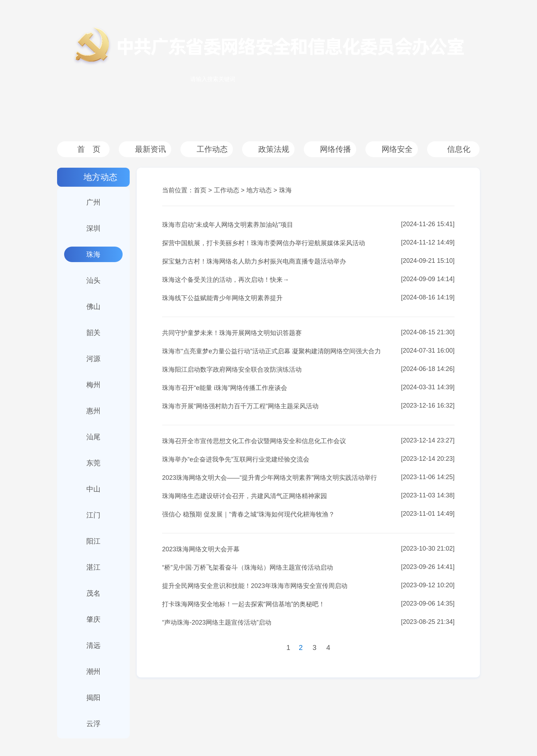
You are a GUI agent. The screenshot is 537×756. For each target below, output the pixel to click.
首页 (200, 190)
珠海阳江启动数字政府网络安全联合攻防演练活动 (232, 370)
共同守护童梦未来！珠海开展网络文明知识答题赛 (232, 333)
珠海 (93, 254)
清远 (93, 645)
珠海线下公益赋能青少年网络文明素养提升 (222, 298)
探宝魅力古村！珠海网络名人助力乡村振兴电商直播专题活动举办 (254, 261)
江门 (93, 515)
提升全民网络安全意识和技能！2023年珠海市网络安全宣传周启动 (255, 586)
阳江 (93, 541)
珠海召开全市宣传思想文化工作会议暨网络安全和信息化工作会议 (254, 441)
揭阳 (93, 698)
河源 (93, 359)
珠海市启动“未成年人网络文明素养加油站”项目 (228, 225)
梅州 (93, 385)
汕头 (93, 280)
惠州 (93, 411)
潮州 (93, 671)
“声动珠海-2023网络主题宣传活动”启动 (217, 622)
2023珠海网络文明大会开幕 (201, 549)
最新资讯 (150, 149)
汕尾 (93, 437)
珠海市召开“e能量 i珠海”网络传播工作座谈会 (225, 388)
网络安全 (397, 149)
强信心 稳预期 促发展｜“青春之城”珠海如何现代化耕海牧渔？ (248, 514)
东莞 (93, 463)
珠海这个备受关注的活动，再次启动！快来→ (226, 280)
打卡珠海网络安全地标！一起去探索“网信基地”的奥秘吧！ (243, 604)
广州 (93, 202)
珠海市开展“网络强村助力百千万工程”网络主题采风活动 (240, 406)
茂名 (93, 593)
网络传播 (335, 149)
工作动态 (212, 149)
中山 (93, 489)
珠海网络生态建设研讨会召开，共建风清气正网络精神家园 (245, 496)
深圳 (93, 228)
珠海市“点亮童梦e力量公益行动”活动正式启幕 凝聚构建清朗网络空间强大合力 (271, 351)
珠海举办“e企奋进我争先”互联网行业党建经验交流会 (236, 459)
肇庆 (93, 619)
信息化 (459, 149)
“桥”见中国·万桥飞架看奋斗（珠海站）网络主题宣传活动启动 (248, 568)
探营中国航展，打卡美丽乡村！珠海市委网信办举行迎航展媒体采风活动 (264, 243)
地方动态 (100, 177)
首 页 (89, 149)
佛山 (93, 306)
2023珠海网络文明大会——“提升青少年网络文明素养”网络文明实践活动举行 (270, 478)
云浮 (93, 724)
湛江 (93, 567)
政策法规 (274, 149)
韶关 (93, 333)
